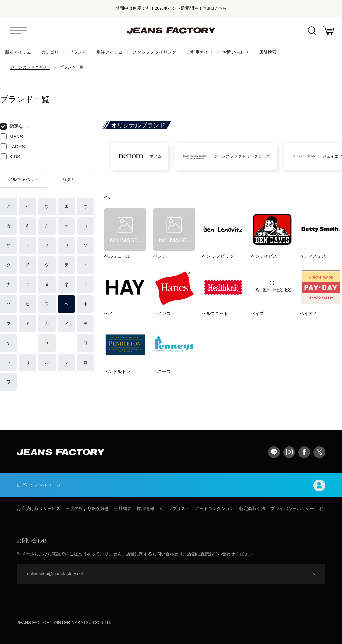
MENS (11, 137)
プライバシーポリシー (292, 509)
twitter (319, 452)
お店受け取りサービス (39, 509)
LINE (274, 452)
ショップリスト (175, 509)
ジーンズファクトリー (30, 67)
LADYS (12, 147)
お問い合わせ (236, 52)
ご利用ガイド (200, 52)
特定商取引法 (252, 509)
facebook (304, 452)
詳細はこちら (215, 8)
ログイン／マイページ (171, 485)
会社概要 (123, 509)
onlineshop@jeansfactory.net (55, 574)
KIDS (10, 157)
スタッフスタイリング (155, 52)
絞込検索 (312, 30)
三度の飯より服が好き (87, 509)
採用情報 (145, 509)
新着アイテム (18, 52)
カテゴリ (50, 52)
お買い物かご (329, 30)
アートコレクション (215, 509)
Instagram (289, 452)
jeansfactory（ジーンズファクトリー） (171, 30)
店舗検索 (268, 52)
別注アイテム (110, 52)
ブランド (78, 52)
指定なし (14, 126)
